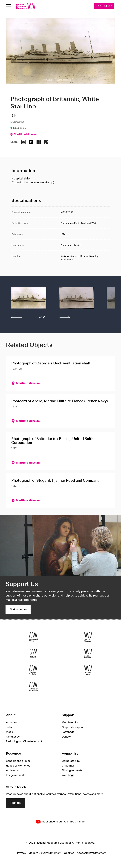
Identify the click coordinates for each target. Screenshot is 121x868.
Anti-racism (13, 770)
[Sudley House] (88, 670)
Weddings (68, 775)
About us (12, 723)
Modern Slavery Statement (45, 853)
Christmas (68, 766)
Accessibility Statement (92, 853)
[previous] (16, 317)
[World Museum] (88, 637)
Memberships (70, 723)
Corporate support (73, 727)
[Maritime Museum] (88, 654)
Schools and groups (18, 761)
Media (10, 732)
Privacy (22, 853)
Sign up (16, 803)
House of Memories (18, 766)
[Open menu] (9, 6)
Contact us (13, 737)
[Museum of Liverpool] (33, 637)
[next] (65, 317)
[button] (29, 300)
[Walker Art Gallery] (33, 670)
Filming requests (72, 770)
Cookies (69, 853)
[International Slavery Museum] (33, 654)
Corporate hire (71, 761)
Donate (66, 737)
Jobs (9, 727)
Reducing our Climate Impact (24, 741)
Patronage (68, 732)
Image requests (16, 775)
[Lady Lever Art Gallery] (33, 687)
